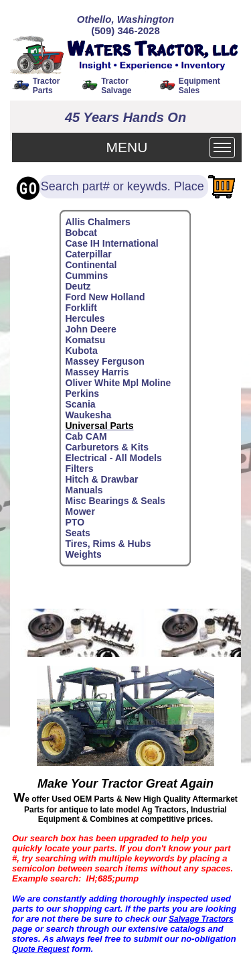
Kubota (82, 351)
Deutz (78, 286)
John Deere (91, 329)
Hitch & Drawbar (102, 479)
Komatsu (86, 340)
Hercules (85, 318)
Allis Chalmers (98, 222)
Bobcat (81, 233)
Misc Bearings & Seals (115, 501)
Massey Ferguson (105, 361)
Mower (80, 511)
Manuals (84, 490)
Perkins (83, 393)
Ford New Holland (105, 297)
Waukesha (89, 415)
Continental (91, 265)
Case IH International (112, 243)
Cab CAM (86, 436)
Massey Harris (97, 372)
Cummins (87, 275)
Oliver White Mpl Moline (118, 383)
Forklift (81, 308)
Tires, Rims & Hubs (108, 544)
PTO (75, 522)
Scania (81, 404)
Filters (80, 469)
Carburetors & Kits (107, 447)
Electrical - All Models (114, 458)
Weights (84, 554)
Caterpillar (89, 254)
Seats (78, 533)
